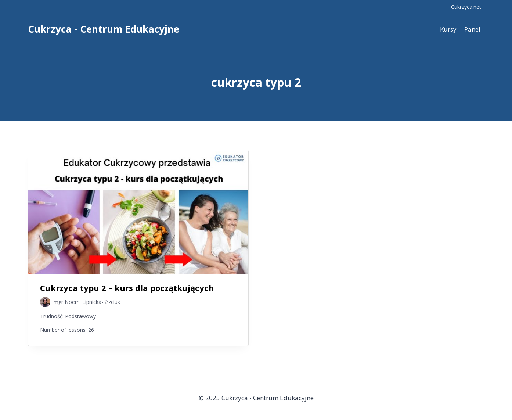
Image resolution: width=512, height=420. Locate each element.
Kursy (448, 29)
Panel (472, 29)
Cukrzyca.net (466, 7)
